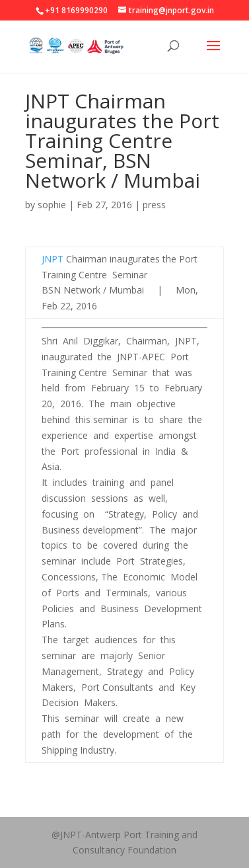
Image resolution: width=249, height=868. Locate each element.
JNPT (53, 259)
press (154, 205)
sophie (52, 205)
